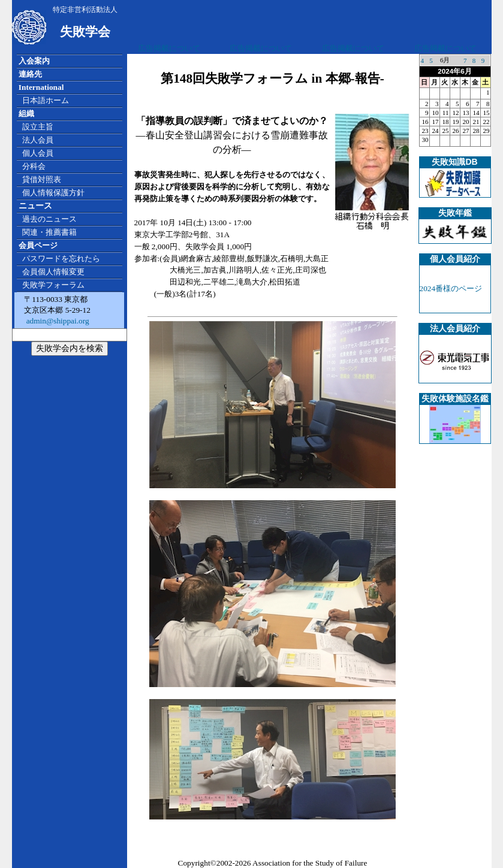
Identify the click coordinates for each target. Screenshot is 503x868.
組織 (26, 114)
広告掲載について (169, 48)
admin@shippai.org (56, 321)
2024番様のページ (451, 288)
